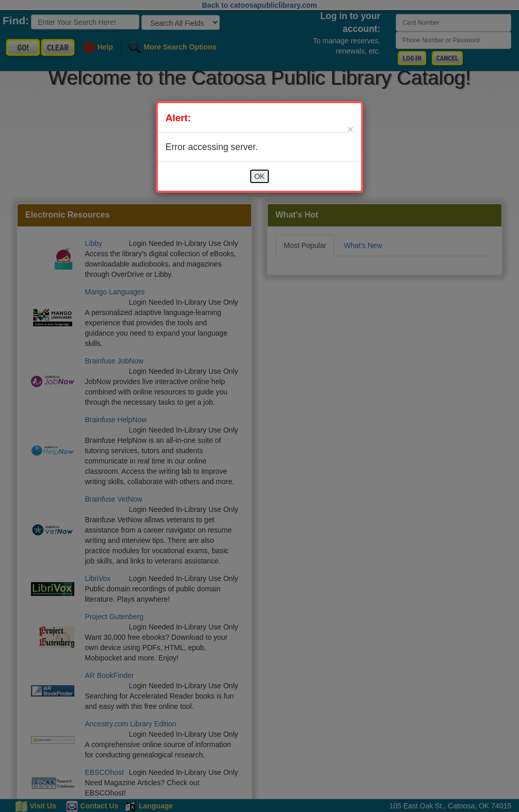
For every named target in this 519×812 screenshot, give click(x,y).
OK (259, 176)
